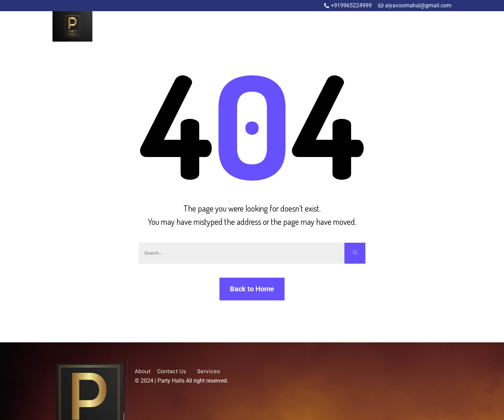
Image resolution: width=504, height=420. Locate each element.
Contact (442, 27)
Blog (418, 27)
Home (346, 27)
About (370, 27)
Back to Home (252, 289)
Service (395, 27)
